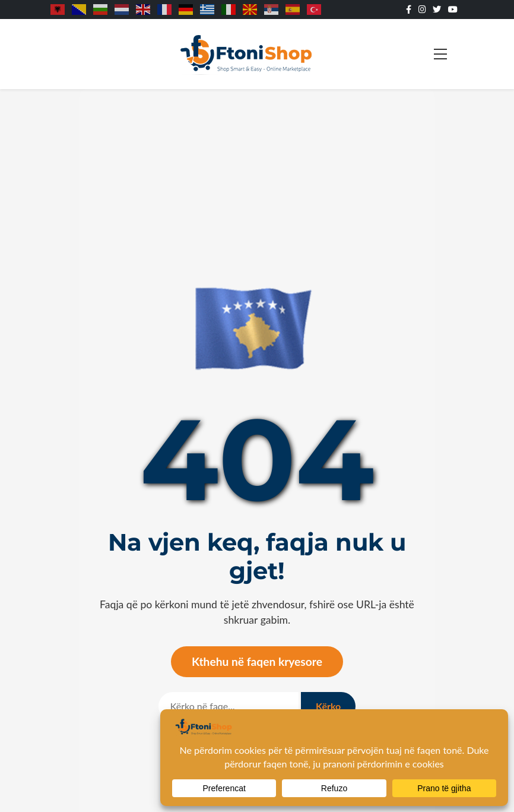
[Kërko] (229, 706)
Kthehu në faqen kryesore (257, 661)
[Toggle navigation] (440, 54)
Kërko (328, 706)
